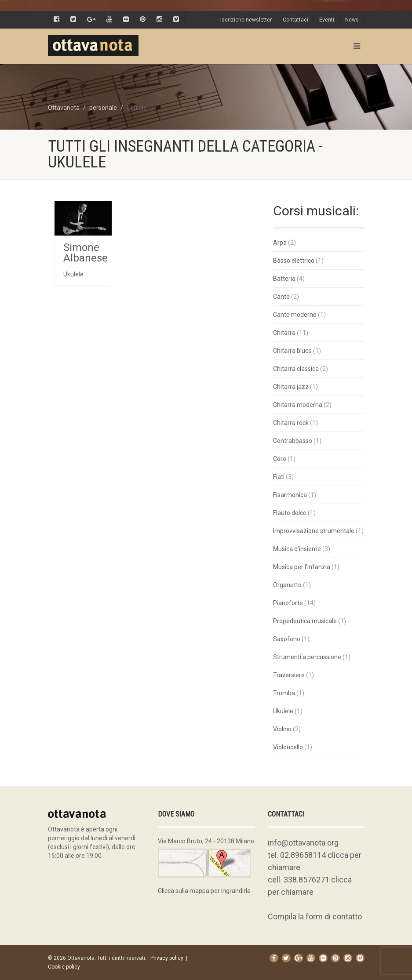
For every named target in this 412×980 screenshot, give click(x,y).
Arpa (280, 243)
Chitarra (284, 333)
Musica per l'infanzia (302, 567)
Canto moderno (295, 315)
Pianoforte (288, 603)
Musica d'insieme (297, 549)
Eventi (327, 20)
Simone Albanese (86, 253)
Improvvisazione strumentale (314, 531)
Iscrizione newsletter (246, 20)
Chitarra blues (292, 351)
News (352, 20)
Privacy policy (167, 958)
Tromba (284, 693)
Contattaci (295, 20)
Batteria (284, 279)
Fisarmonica (290, 495)
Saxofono (287, 639)
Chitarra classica (296, 369)
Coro (280, 459)
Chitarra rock (291, 423)
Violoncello (288, 747)
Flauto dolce (290, 513)
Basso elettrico (294, 261)
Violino (282, 729)
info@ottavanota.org (303, 843)
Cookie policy (64, 967)
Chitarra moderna (298, 405)
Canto (281, 297)
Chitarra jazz (291, 387)
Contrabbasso (293, 441)
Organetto (287, 585)
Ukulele (283, 711)
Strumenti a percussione (307, 657)
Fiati (279, 477)
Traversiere (289, 675)
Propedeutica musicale (305, 621)
